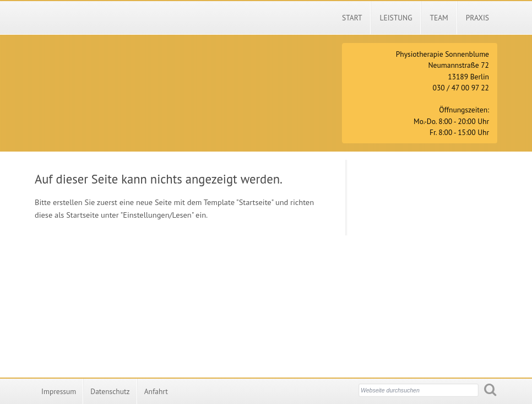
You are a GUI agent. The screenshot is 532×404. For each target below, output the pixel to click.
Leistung (396, 18)
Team (439, 18)
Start (352, 18)
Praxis (477, 18)
